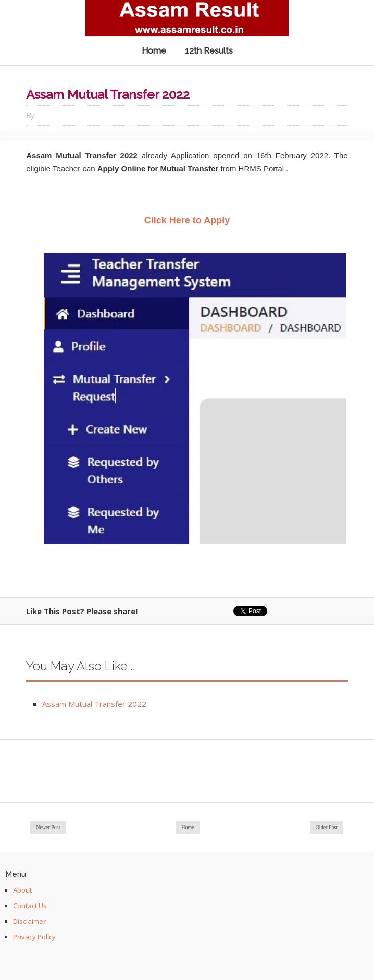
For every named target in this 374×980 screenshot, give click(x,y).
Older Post (327, 827)
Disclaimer (29, 921)
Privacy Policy (34, 937)
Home (154, 51)
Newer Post (48, 827)
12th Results (209, 51)
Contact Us (30, 906)
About (22, 890)
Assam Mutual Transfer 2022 (94, 704)
